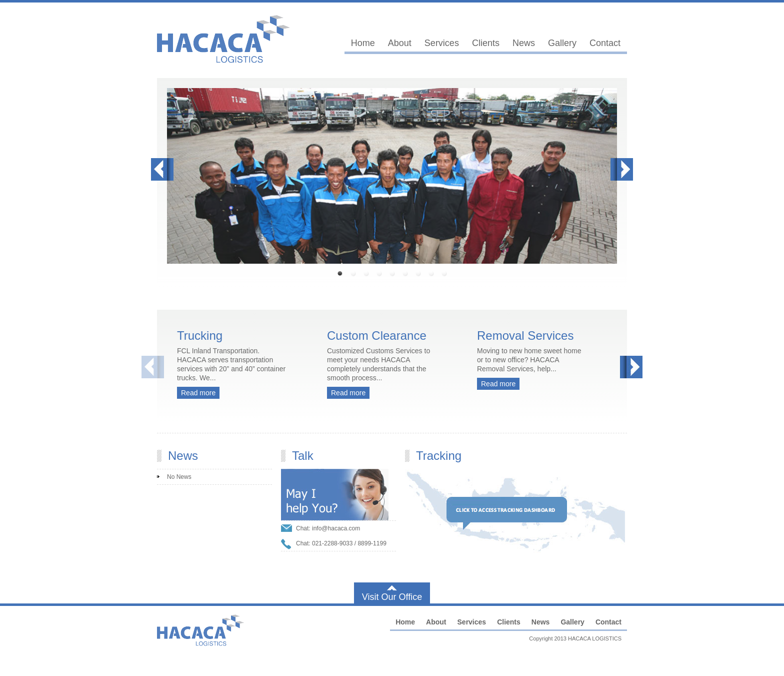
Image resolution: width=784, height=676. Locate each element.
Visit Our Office (392, 597)
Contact (605, 43)
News (524, 43)
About (400, 43)
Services (442, 43)
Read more (198, 393)
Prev (162, 169)
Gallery (562, 43)
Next (622, 169)
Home (363, 43)
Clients (486, 43)
